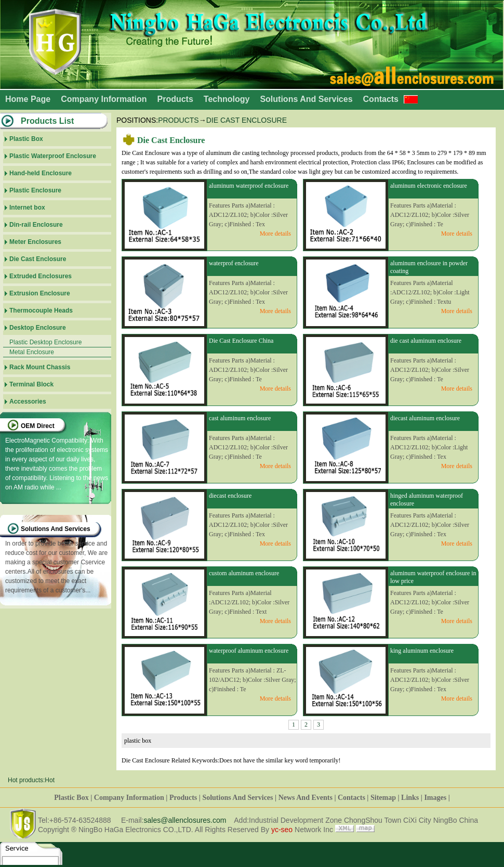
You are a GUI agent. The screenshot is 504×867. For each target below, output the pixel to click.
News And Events (306, 798)
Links (410, 798)
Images (435, 798)
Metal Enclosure (32, 352)
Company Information (104, 99)
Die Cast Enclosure (247, 120)
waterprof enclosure (234, 263)
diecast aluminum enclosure (425, 418)
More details (275, 234)
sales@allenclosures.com (185, 820)
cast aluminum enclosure (240, 418)
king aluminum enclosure (422, 651)
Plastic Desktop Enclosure (45, 342)
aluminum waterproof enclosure (249, 186)
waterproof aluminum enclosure (249, 651)
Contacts (381, 99)
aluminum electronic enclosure (429, 186)
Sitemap (383, 798)
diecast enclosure (230, 496)
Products (175, 99)
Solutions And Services (306, 99)
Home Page (28, 99)
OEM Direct (38, 426)
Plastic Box (71, 798)
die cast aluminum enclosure (426, 341)
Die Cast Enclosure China (241, 341)
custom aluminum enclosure (244, 573)
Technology (227, 99)
